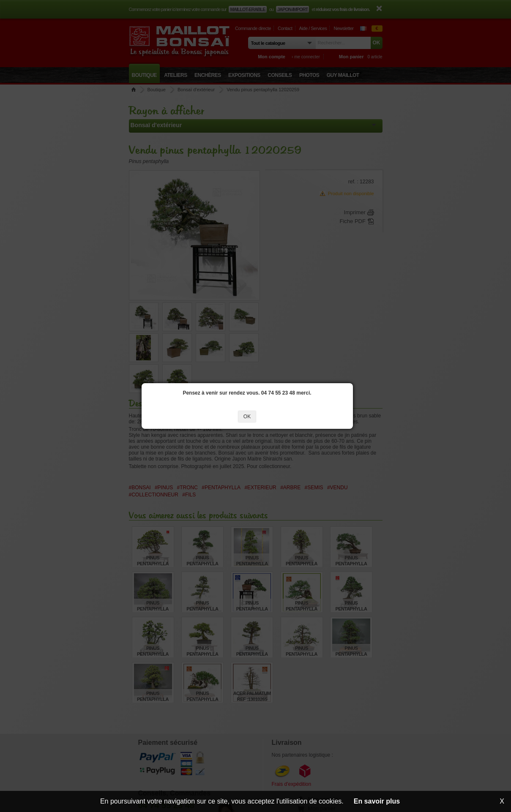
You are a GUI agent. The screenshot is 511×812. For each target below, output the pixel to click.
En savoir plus (377, 801)
